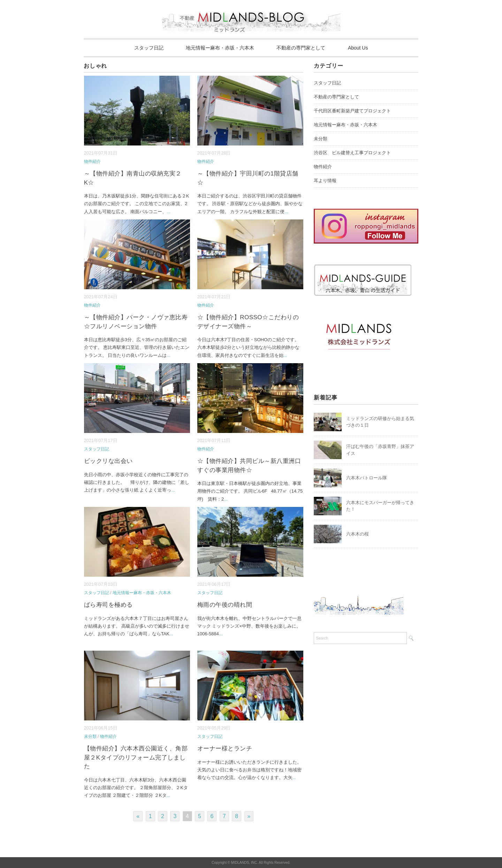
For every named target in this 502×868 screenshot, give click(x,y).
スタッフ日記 (149, 48)
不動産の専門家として (301, 48)
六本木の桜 (358, 534)
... (169, 212)
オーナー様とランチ (225, 749)
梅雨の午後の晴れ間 (225, 605)
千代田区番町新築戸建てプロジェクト (352, 111)
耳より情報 (325, 181)
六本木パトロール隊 (367, 478)
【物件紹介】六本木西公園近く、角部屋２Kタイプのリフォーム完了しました (136, 757)
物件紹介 (92, 162)
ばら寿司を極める (108, 605)
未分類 (90, 736)
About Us (358, 48)
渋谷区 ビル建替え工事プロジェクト (352, 153)
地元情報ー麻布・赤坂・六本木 (220, 48)
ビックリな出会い (108, 461)
